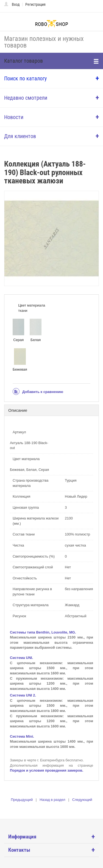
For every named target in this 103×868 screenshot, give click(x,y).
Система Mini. (22, 736)
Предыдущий (22, 800)
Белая (35, 330)
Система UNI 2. (23, 695)
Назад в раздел (52, 800)
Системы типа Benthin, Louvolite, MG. (43, 632)
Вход (16, 4)
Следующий (82, 800)
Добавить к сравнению (38, 392)
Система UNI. (21, 658)
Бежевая (20, 360)
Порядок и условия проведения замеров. (47, 770)
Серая (18, 330)
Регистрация (35, 4)
